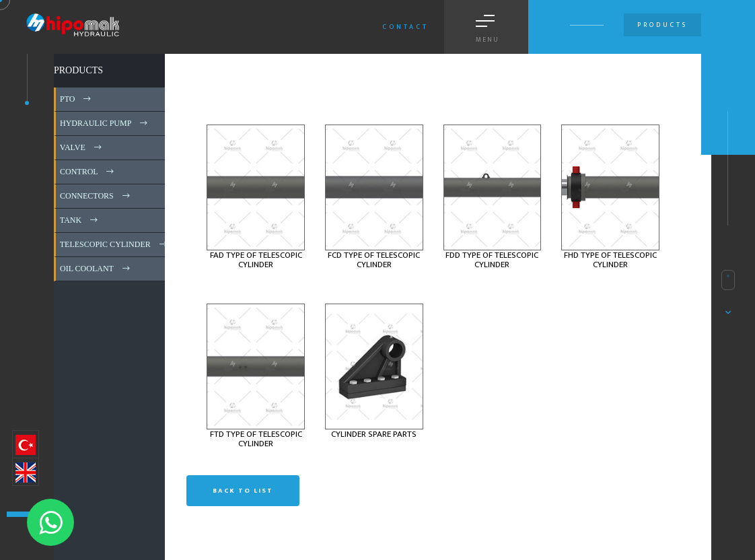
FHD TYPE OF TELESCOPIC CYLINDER (610, 260)
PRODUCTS (78, 70)
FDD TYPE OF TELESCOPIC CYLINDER (492, 260)
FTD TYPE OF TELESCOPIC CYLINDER (256, 439)
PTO (76, 99)
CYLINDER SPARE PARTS (374, 434)
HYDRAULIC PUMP (105, 123)
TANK (80, 220)
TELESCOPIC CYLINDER (114, 244)
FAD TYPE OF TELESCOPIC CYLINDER (256, 260)
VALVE (82, 147)
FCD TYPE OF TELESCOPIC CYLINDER (374, 260)
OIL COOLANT (96, 269)
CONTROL (88, 172)
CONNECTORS (96, 196)
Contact (405, 27)
